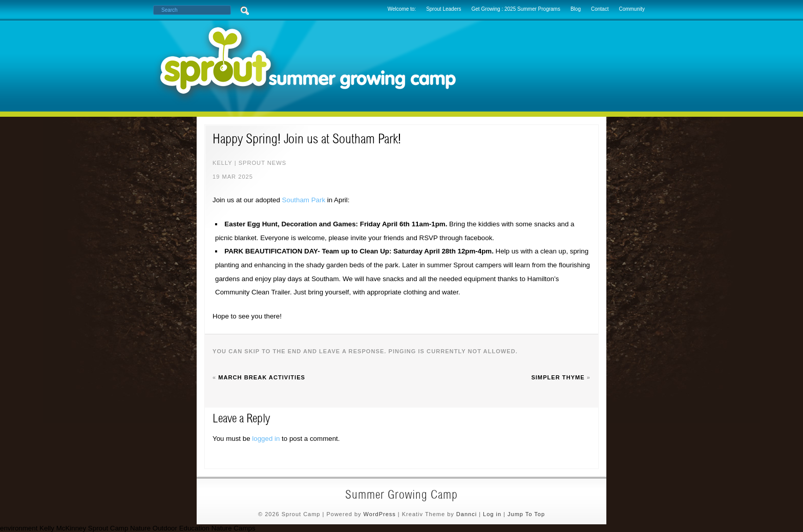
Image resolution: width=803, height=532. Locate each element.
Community (632, 9)
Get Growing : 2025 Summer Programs (516, 9)
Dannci (467, 514)
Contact (600, 9)
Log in (492, 514)
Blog (576, 9)
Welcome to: (402, 9)
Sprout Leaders (443, 9)
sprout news (263, 163)
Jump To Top (526, 514)
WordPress (380, 514)
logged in (266, 439)
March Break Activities (262, 377)
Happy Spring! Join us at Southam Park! (307, 140)
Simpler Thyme (558, 377)
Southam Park (304, 200)
